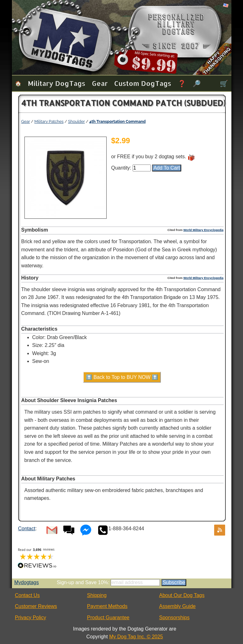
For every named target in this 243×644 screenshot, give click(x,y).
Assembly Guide (178, 606)
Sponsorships (174, 618)
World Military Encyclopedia (203, 230)
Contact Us (27, 595)
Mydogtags (27, 582)
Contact (27, 529)
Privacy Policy (31, 618)
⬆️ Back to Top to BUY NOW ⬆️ (122, 377)
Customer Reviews (36, 606)
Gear (100, 83)
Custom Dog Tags (143, 83)
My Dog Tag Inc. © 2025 (136, 637)
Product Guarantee (108, 618)
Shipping (97, 595)
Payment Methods (107, 606)
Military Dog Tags (57, 83)
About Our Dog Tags (182, 595)
